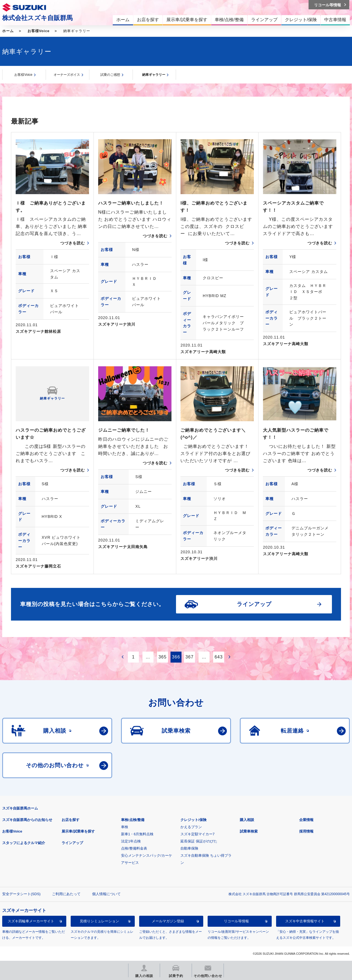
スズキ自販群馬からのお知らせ (27, 820)
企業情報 (306, 820)
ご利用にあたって (66, 894)
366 (176, 657)
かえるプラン (191, 827)
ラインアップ (72, 843)
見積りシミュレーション (99, 921)
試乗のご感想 (110, 75)
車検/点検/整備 (133, 820)
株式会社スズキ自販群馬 (37, 18)
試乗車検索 (249, 831)
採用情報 (306, 831)
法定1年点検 (131, 841)
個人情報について (106, 894)
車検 (125, 827)
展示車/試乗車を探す (78, 831)
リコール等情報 (236, 921)
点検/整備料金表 (134, 848)
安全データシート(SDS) (21, 894)
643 (219, 657)
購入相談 (247, 820)
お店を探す (71, 820)
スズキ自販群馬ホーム (20, 808)
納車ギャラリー (154, 75)
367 (189, 657)
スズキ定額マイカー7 (197, 834)
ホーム (8, 31)
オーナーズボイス (67, 75)
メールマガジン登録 (168, 921)
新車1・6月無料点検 (137, 834)
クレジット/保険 (193, 820)
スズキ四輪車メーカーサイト (31, 921)
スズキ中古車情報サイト (305, 921)
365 (163, 657)
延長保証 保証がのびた (199, 841)
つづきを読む (73, 243)
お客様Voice (39, 31)
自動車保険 (189, 848)
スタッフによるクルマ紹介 (24, 843)
